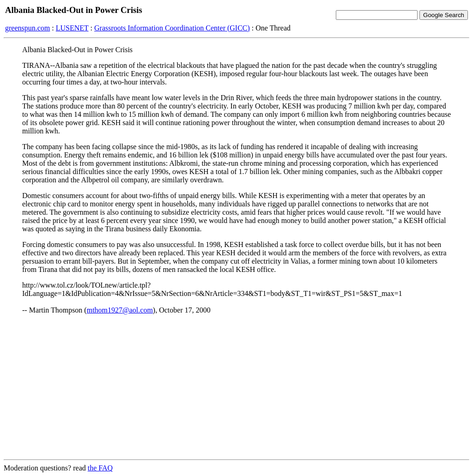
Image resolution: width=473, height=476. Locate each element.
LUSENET (72, 28)
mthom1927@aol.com (120, 310)
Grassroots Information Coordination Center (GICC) (172, 28)
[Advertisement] (236, 387)
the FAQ (100, 468)
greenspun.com (27, 28)
